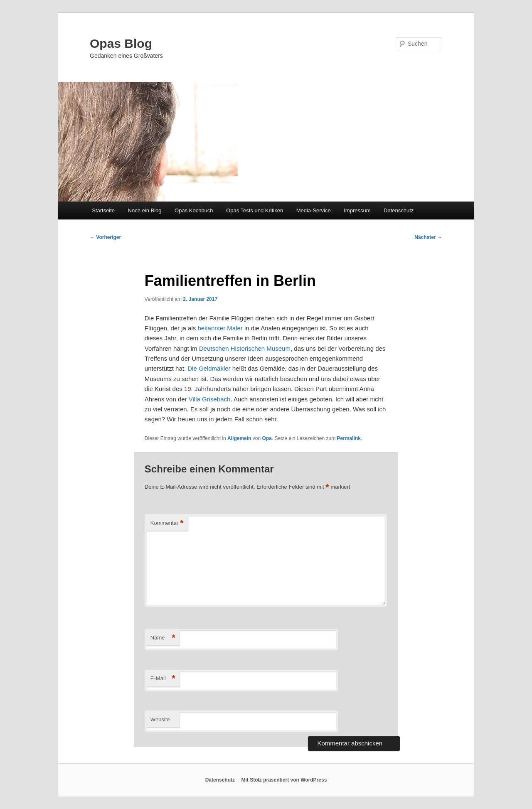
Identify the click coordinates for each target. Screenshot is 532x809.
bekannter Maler (220, 328)
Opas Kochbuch (194, 210)
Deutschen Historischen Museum (245, 348)
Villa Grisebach (210, 399)
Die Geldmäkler (209, 368)
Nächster (428, 237)
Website (160, 719)
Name (163, 638)
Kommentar (167, 523)
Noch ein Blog (145, 210)
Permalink (349, 438)
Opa (267, 438)
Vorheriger (105, 237)
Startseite (103, 210)
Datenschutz (399, 210)
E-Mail (163, 679)
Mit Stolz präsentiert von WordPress (284, 780)
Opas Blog (121, 43)
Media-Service (314, 210)
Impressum (357, 210)
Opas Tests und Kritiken (255, 210)
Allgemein (239, 438)
